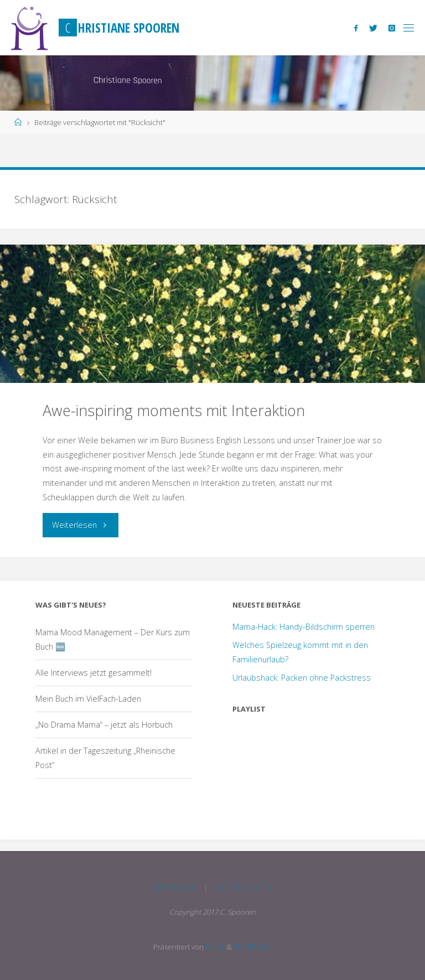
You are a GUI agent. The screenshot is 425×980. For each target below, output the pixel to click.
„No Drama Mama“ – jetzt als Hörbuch (104, 725)
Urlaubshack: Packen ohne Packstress (302, 678)
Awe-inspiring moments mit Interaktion (174, 410)
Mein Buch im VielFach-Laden (88, 699)
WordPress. (253, 947)
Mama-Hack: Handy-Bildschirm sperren (304, 627)
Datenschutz (243, 887)
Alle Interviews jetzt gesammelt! (94, 673)
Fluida (214, 947)
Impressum (175, 887)
